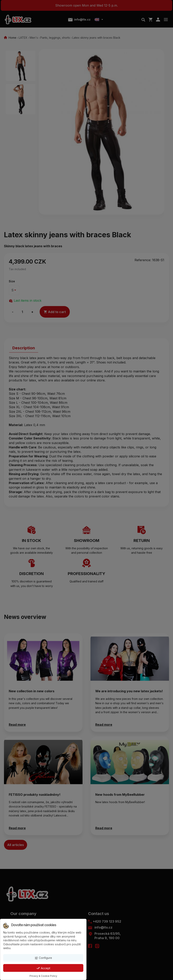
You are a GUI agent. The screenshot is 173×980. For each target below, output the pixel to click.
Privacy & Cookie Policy (43, 976)
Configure (43, 958)
